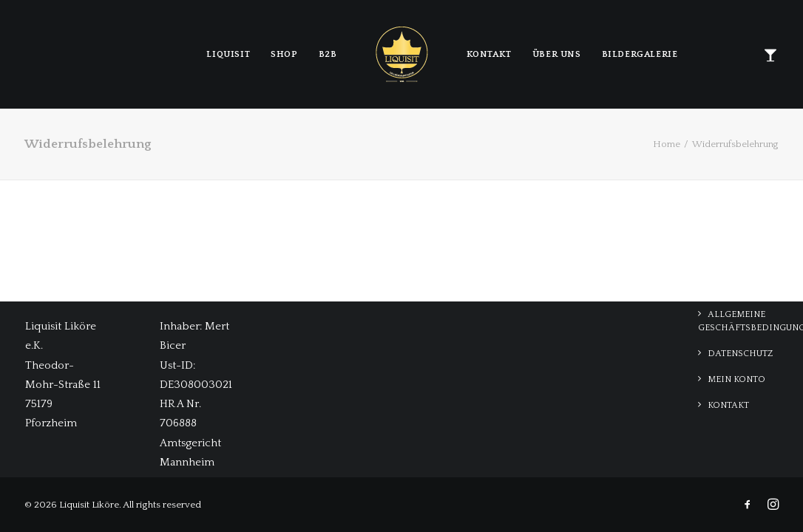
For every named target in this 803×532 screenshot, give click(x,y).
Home (667, 144)
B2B (328, 54)
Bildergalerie (640, 54)
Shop (284, 54)
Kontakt (489, 54)
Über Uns (557, 54)
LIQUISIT (228, 54)
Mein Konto (736, 379)
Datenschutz (740, 354)
